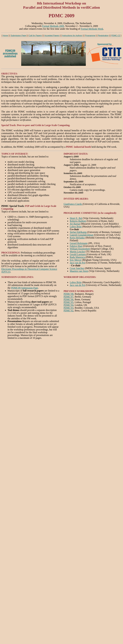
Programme (90, 35)
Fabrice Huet (76, 246)
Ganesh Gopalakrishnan (82, 235)
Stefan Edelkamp (79, 232)
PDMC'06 (69, 299)
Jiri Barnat (75, 224)
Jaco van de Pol (77, 263)
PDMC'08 (69, 294)
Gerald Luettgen (78, 254)
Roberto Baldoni (78, 221)
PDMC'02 (69, 311)
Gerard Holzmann (79, 243)
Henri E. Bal (76, 218)
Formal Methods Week (92, 29)
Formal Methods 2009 (53, 26)
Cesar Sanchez (77, 268)
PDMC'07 (69, 297)
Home (5, 35)
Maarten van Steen (79, 271)
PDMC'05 (69, 302)
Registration (103, 35)
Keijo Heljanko (77, 238)
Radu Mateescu (78, 257)
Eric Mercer (76, 260)
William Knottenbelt (80, 249)
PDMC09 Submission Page (25, 288)
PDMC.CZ (116, 35)
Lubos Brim (76, 227)
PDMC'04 (69, 305)
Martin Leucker (77, 252)
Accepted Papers (52, 35)
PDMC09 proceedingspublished (10, 53)
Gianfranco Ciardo (73, 204)
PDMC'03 (69, 308)
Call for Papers (35, 35)
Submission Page (18, 35)
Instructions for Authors (72, 35)
